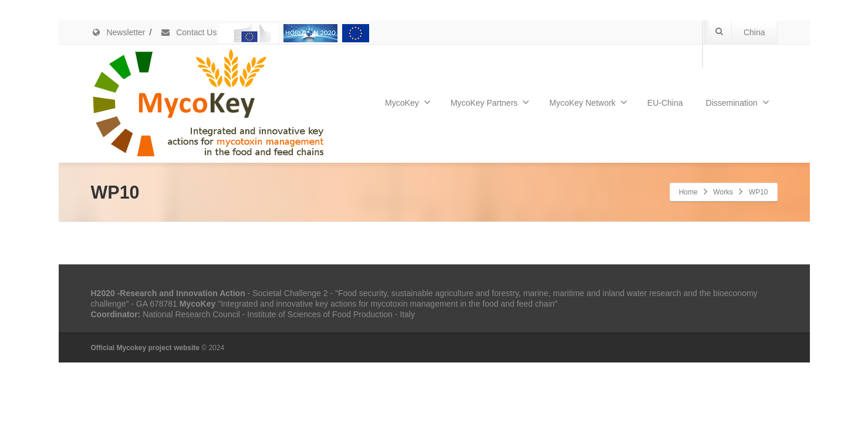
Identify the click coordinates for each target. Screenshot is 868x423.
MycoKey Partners (490, 102)
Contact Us (188, 32)
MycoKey (408, 102)
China (754, 32)
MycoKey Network (588, 102)
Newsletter (118, 32)
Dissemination (738, 102)
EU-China (665, 103)
